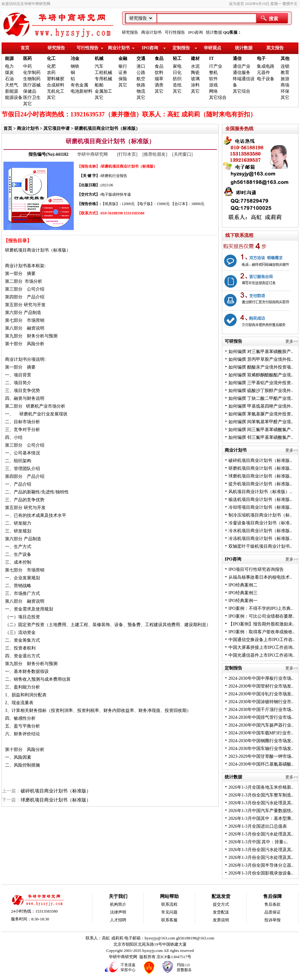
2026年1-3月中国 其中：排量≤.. (258, 842)
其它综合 (218, 98)
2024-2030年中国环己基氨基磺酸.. (261, 764)
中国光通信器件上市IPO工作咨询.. (262, 655)
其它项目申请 (57, 128)
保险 (123, 79)
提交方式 (221, 904)
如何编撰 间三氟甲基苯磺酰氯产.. (261, 430)
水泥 (195, 66)
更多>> (292, 341)
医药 (27, 59)
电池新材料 (82, 91)
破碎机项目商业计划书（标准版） (56, 791)
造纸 (177, 85)
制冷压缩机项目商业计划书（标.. (260, 515)
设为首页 (237, 4)
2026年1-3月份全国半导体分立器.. (261, 865)
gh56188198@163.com (195, 938)
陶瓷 (195, 73)
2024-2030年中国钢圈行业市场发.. (261, 741)
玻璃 (195, 79)
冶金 (75, 59)
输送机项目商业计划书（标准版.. (260, 500)
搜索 (273, 19)
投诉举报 (272, 920)
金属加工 (103, 91)
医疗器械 (32, 85)
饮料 (159, 73)
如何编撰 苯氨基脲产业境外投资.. (261, 414)
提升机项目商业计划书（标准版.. (260, 484)
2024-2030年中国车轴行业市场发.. (261, 749)
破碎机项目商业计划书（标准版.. (260, 461)
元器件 (263, 73)
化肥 (51, 66)
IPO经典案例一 (243, 601)
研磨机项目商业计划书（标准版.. (260, 468)
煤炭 (9, 73)
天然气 (12, 85)
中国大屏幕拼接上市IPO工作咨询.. (262, 647)
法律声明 (118, 912)
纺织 (177, 79)
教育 (285, 73)
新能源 (12, 91)
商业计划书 (151, 32)
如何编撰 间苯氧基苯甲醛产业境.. (261, 422)
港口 (141, 66)
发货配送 (221, 912)
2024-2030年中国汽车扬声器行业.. (261, 725)
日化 (177, 73)
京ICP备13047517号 (174, 957)
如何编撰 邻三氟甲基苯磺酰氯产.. (261, 437)
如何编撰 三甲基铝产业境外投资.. (261, 383)
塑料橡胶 (56, 79)
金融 (123, 59)
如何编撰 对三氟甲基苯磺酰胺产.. (261, 352)
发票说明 (221, 920)
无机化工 (56, 91)
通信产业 (242, 66)
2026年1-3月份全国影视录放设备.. (261, 873)
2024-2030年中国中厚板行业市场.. (261, 678)
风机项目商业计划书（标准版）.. (260, 492)
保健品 (30, 91)
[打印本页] (127, 154)
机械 (99, 59)
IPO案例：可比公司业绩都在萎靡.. (262, 616)
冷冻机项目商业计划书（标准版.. (260, 539)
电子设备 (266, 79)
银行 (123, 66)
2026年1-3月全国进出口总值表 (258, 826)
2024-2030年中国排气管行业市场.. (261, 717)
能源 (9, 59)
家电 (177, 66)
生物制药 (32, 79)
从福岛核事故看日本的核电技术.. (260, 577)
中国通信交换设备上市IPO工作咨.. (262, 640)
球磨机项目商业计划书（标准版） (56, 800)
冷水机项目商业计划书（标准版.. (260, 531)
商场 (285, 85)
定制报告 (181, 48)
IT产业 (215, 66)
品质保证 (272, 912)
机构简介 (118, 904)
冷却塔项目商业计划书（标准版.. (260, 507)
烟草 (159, 79)
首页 (25, 48)
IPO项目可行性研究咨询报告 (256, 569)
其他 (285, 59)
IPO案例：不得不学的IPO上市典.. (261, 608)
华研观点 (212, 48)
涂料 (195, 85)
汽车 (99, 66)
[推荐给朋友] (155, 154)
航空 (141, 79)
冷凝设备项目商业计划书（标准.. (260, 523)
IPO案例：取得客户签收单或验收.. (262, 632)
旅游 (285, 79)
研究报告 (130, 32)
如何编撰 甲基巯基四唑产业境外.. (261, 406)
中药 (27, 66)
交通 (141, 59)
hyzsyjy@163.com (160, 938)
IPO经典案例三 (243, 593)
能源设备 (14, 98)
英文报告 (275, 48)
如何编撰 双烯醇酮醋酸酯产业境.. (261, 375)
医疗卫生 (32, 98)
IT (211, 59)
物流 (141, 91)
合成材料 (56, 85)
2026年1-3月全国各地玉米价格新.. (261, 787)
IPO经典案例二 (243, 585)
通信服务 (242, 73)
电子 (261, 59)
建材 (195, 59)
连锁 (285, 66)
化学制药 (32, 73)
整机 (213, 73)
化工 (51, 59)
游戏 (213, 85)
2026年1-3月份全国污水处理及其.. (261, 803)
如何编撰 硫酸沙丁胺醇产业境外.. (261, 391)
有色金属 (79, 85)
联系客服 (169, 920)
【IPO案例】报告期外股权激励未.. (262, 624)
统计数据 (214, 32)
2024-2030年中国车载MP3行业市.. (261, 733)
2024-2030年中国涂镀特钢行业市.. (261, 702)
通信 (237, 59)
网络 (213, 91)
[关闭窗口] (182, 154)
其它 (27, 104)
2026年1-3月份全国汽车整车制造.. (261, 795)
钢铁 (75, 66)
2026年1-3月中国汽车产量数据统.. (261, 811)
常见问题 (169, 912)
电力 (9, 66)
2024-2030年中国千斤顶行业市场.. (261, 710)
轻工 (177, 59)
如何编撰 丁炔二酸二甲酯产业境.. (261, 398)
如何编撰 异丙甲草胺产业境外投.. (261, 359)
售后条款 (272, 904)
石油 (9, 79)
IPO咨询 (195, 32)
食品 (159, 59)
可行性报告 (175, 32)
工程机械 (103, 73)
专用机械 (103, 79)
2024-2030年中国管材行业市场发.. (261, 686)
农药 (51, 73)
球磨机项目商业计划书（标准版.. (260, 476)
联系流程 (169, 904)
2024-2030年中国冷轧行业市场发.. (261, 694)
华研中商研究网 (93, 154)
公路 (141, 73)
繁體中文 (290, 4)
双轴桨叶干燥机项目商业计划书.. (260, 546)
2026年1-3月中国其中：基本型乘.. (261, 818)
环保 (285, 91)
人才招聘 (118, 920)
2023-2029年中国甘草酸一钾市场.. (261, 756)
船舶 (99, 85)
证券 (123, 73)
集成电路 (266, 66)
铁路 (141, 85)
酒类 (159, 85)
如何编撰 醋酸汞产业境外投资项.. (261, 367)
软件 (213, 79)
